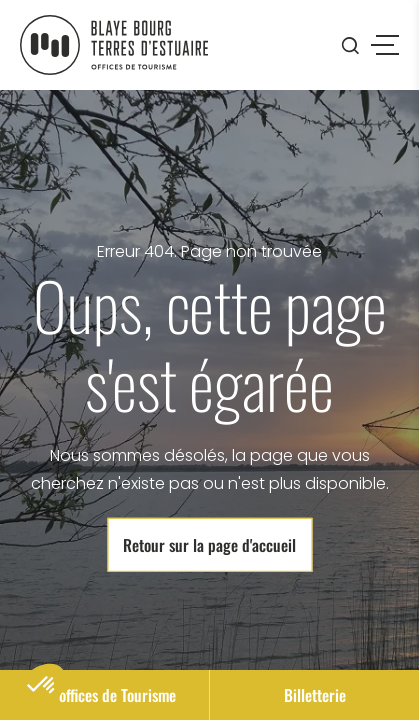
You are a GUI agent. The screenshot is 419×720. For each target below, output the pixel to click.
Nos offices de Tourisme (104, 695)
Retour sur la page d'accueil (209, 545)
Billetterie (315, 695)
